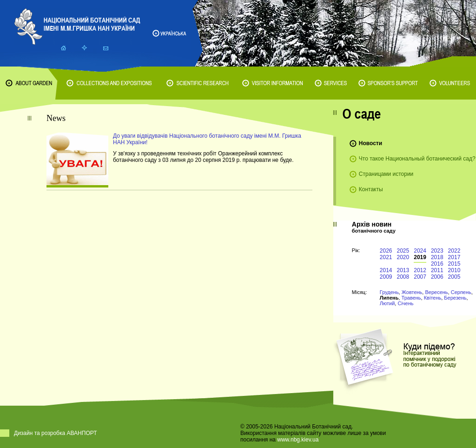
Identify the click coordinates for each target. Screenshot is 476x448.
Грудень (389, 292)
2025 (403, 251)
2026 (386, 251)
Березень (455, 298)
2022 (454, 251)
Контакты (371, 189)
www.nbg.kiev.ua (298, 440)
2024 (420, 251)
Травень (411, 298)
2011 (437, 270)
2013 (403, 270)
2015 (454, 264)
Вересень (436, 292)
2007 (420, 277)
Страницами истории (386, 174)
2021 (386, 257)
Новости (370, 143)
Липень (389, 298)
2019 (420, 257)
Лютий (387, 303)
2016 (437, 264)
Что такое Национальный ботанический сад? (417, 159)
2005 (454, 277)
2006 (437, 277)
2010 (454, 270)
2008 (403, 277)
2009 (386, 277)
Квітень (433, 298)
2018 (437, 257)
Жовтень (412, 292)
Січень (405, 303)
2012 (420, 270)
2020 (403, 257)
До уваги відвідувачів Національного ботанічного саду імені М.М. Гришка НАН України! (207, 139)
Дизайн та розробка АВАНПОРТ (56, 433)
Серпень (461, 292)
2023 (437, 251)
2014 (386, 270)
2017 (454, 257)
